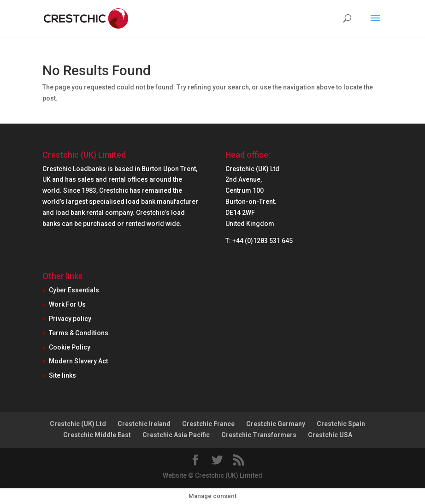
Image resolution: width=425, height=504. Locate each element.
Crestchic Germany (276, 424)
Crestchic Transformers (259, 435)
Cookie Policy (70, 347)
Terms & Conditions (79, 333)
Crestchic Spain (341, 424)
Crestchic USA (330, 435)
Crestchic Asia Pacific (176, 435)
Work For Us (67, 304)
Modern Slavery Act (78, 361)
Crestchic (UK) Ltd (78, 424)
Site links (62, 375)
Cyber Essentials (74, 290)
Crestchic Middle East (97, 435)
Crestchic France (208, 424)
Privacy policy (70, 319)
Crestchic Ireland (144, 424)
